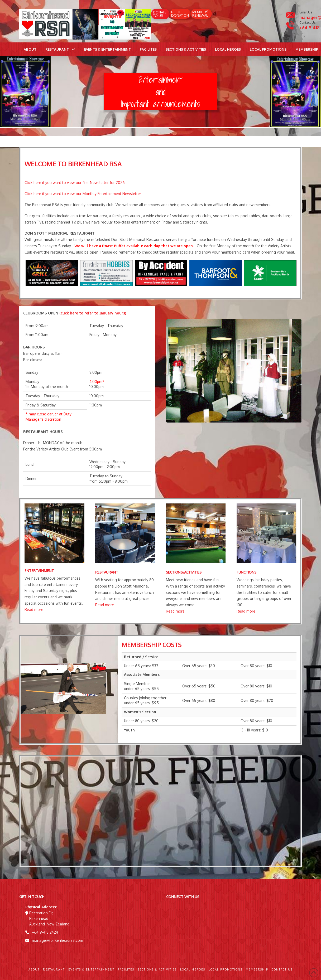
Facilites (126, 969)
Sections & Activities (157, 969)
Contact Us (282, 969)
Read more (34, 610)
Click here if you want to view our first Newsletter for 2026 (75, 183)
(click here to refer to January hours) (93, 313)
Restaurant (54, 969)
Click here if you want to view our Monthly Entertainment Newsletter (83, 194)
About (34, 969)
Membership (257, 969)
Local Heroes (193, 969)
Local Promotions (226, 969)
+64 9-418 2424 (45, 932)
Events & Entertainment (91, 969)
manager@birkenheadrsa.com (58, 940)
